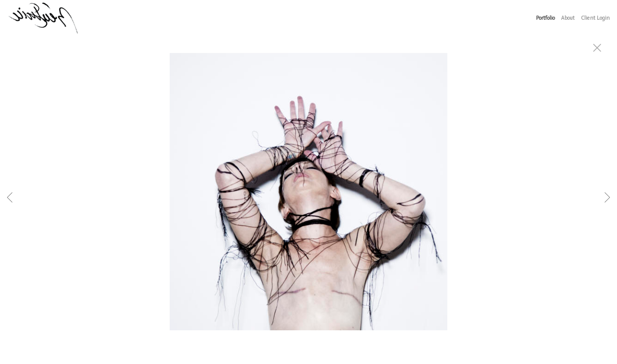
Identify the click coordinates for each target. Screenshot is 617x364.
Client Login (595, 18)
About (568, 18)
